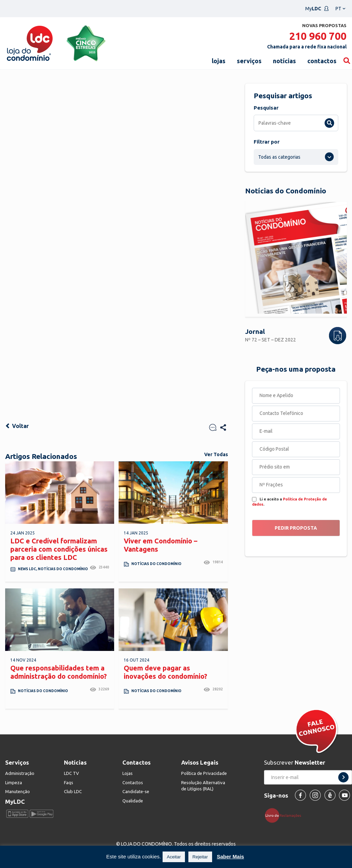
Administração (20, 773)
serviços (249, 61)
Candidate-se (136, 791)
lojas (219, 61)
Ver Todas (216, 454)
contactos (322, 61)
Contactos (133, 782)
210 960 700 (318, 36)
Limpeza (14, 782)
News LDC (27, 569)
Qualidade (133, 801)
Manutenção (18, 791)
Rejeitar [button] (200, 857)
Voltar (17, 426)
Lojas (128, 773)
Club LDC (73, 791)
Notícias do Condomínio (63, 569)
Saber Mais (230, 856)
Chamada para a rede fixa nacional (307, 47)
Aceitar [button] (174, 857)
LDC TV (71, 773)
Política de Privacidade (204, 773)
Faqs (69, 782)
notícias (284, 61)
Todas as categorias (279, 157)
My (317, 9)
